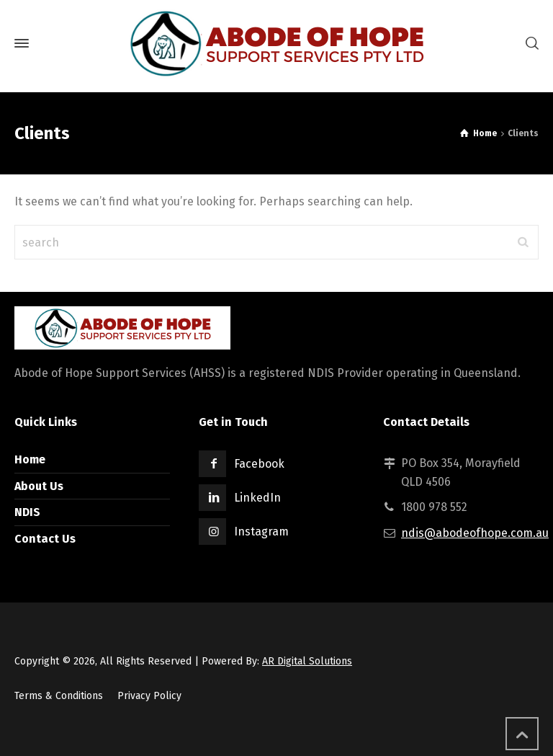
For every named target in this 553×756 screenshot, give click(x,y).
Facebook (259, 464)
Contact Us (45, 539)
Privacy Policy (149, 696)
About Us (39, 486)
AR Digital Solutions (307, 661)
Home (30, 459)
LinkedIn (257, 498)
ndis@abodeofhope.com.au (475, 533)
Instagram (261, 532)
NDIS (27, 512)
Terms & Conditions (59, 696)
